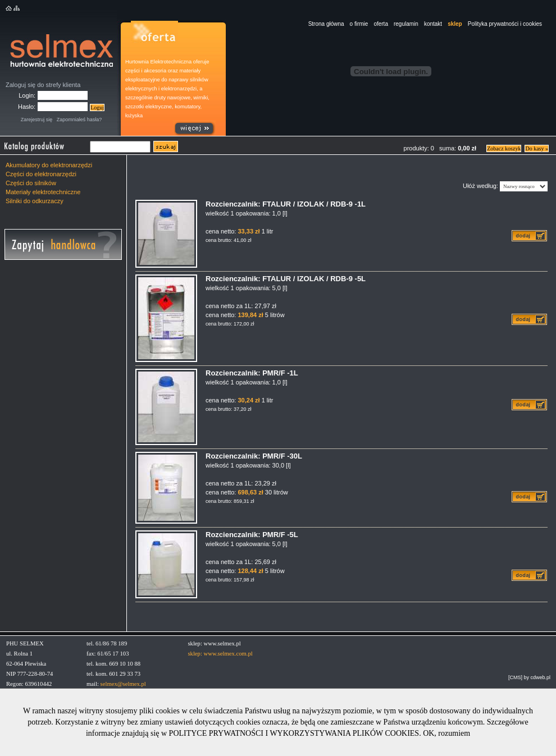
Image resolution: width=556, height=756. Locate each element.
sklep (455, 24)
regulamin (406, 24)
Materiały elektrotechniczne (43, 192)
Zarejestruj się (37, 120)
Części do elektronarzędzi (41, 174)
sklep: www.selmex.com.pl (220, 654)
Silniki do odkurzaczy (35, 201)
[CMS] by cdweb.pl (529, 677)
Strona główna (326, 24)
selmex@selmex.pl (123, 684)
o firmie (359, 24)
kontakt (433, 24)
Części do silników (31, 183)
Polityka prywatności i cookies (505, 24)
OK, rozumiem (446, 733)
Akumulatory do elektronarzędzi (49, 165)
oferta (381, 24)
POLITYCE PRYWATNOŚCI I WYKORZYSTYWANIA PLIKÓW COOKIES (294, 733)
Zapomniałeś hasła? (79, 120)
